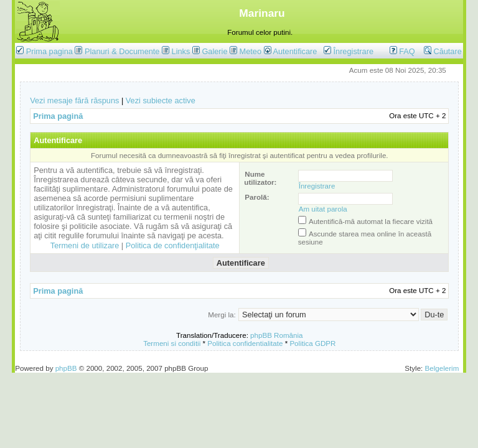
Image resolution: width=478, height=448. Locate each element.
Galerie (214, 51)
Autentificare (291, 51)
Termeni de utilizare (85, 245)
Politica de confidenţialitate (173, 245)
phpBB (66, 368)
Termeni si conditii (172, 343)
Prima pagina (49, 51)
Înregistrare (349, 51)
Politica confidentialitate (245, 343)
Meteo (251, 51)
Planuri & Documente (122, 51)
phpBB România (276, 335)
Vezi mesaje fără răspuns (74, 100)
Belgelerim (442, 368)
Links (181, 51)
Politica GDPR (312, 343)
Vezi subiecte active (161, 100)
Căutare (443, 51)
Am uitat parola (323, 209)
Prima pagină (58, 116)
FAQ (402, 51)
